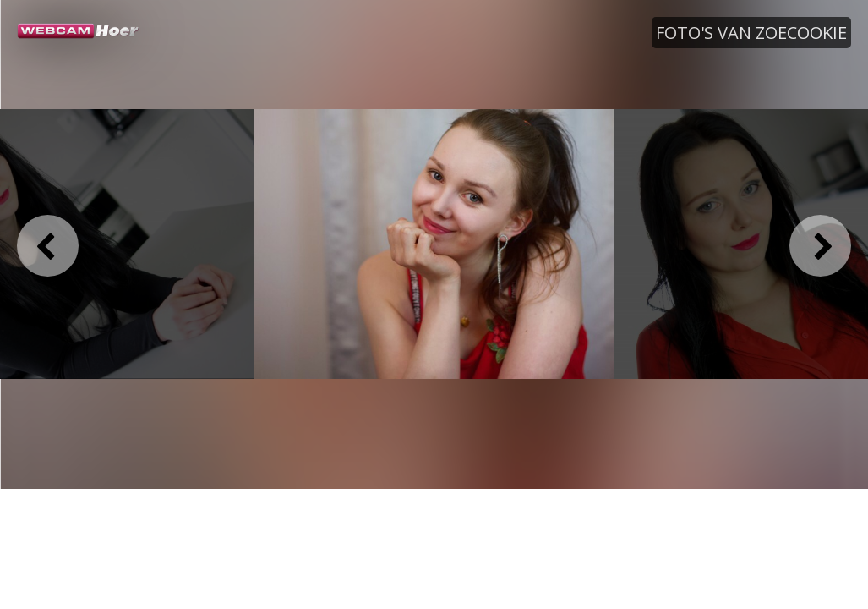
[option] (434, 244)
